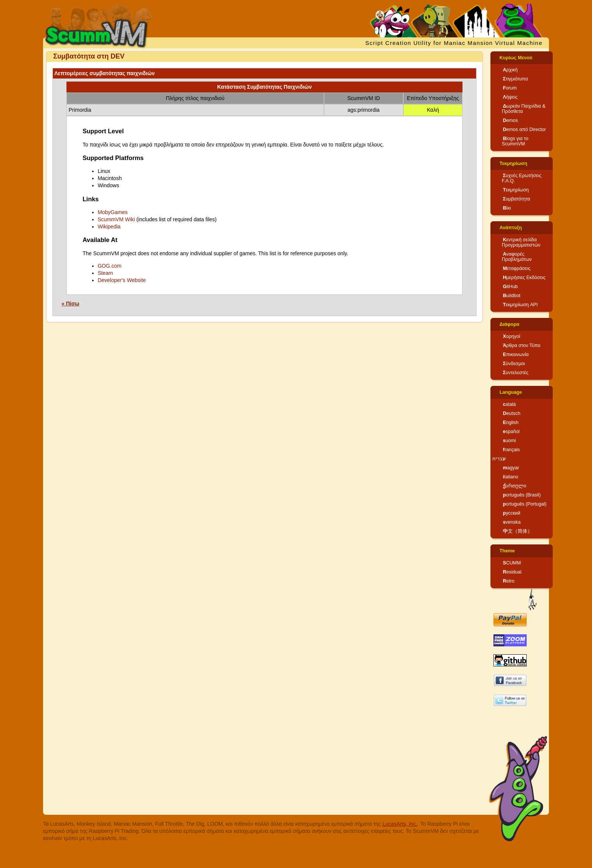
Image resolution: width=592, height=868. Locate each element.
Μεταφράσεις (517, 268)
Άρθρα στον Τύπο (522, 345)
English (511, 422)
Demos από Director (524, 130)
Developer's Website (122, 280)
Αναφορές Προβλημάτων (517, 257)
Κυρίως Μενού (516, 58)
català (509, 404)
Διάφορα (510, 324)
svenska (512, 522)
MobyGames (113, 212)
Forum (510, 88)
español (511, 432)
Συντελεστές (516, 373)
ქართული (515, 486)
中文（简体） (518, 531)
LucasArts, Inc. (400, 824)
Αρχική (510, 70)
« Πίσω (70, 304)
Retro (509, 581)
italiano (511, 477)
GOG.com (110, 266)
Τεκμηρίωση (513, 163)
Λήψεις (510, 97)
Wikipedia (109, 227)
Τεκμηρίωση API (520, 305)
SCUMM (512, 563)
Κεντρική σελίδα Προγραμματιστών (521, 242)
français (511, 450)
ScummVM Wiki (116, 219)
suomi (509, 441)
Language (511, 392)
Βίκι (507, 208)
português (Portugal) (525, 504)
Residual (512, 572)
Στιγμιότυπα (515, 79)
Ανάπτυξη (511, 228)
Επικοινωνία (516, 355)
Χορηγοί (512, 336)
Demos (510, 120)
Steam (105, 273)
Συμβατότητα (516, 199)
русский (512, 513)
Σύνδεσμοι (514, 364)
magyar (511, 468)
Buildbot (512, 296)
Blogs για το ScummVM (515, 141)
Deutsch (512, 413)
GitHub (510, 287)
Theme (507, 551)
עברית (499, 459)
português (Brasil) (522, 495)
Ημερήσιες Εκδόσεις (524, 278)
